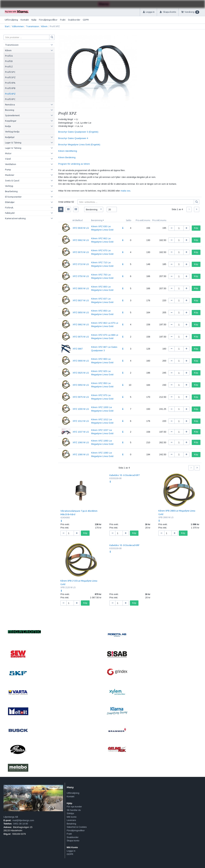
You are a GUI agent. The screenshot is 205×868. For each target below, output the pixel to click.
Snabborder (74, 20)
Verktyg (9, 186)
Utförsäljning (11, 20)
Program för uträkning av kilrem (74, 164)
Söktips (70, 813)
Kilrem (44, 26)
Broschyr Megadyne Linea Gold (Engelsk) (79, 145)
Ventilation (11, 164)
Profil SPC (10, 72)
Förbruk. (9, 208)
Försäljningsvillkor (48, 20)
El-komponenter (13, 197)
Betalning (71, 824)
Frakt (63, 20)
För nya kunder (74, 807)
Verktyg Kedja (12, 132)
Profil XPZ (10, 94)
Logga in (71, 851)
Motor (8, 153)
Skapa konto (73, 841)
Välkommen (18, 26)
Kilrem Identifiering (68, 151)
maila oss (125, 191)
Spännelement (12, 115)
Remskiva (10, 105)
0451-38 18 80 (21, 824)
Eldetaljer (10, 202)
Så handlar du (74, 810)
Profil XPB (10, 88)
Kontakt (25, 20)
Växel (8, 159)
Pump (8, 170)
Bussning (10, 110)
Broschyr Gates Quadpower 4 (73, 138)
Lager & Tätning (13, 143)
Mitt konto (72, 817)
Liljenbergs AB (11, 817)
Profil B (9, 61)
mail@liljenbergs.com (23, 820)
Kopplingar (11, 121)
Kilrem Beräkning (67, 157)
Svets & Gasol (12, 180)
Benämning (97, 220)
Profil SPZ (10, 77)
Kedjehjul (10, 137)
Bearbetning (11, 191)
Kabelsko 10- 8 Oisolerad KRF (125, 545)
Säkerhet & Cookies (77, 827)
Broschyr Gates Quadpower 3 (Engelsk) (78, 132)
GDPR (86, 20)
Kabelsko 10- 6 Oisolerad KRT (125, 475)
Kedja (8, 126)
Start (7, 26)
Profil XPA (10, 83)
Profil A (9, 56)
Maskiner (10, 175)
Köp (196, 228)
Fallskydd (10, 213)
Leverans (71, 820)
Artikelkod (78, 220)
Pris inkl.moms (159, 220)
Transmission (32, 26)
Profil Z (9, 67)
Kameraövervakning (15, 218)
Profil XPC (10, 99)
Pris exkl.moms (143, 220)
